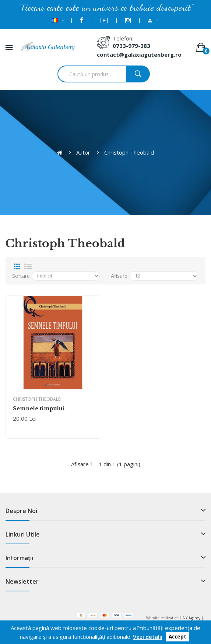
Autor (83, 152)
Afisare (119, 276)
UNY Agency (190, 618)
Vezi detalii (148, 637)
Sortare (21, 276)
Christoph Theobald (129, 152)
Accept (177, 637)
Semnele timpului (39, 408)
